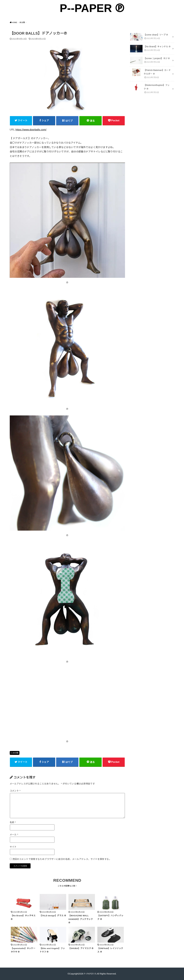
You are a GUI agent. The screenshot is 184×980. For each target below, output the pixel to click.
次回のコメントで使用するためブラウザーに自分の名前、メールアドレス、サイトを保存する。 (62, 859)
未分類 (16, 753)
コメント (15, 791)
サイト (13, 847)
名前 (13, 822)
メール (14, 835)
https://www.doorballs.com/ (31, 130)
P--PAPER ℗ (92, 8)
